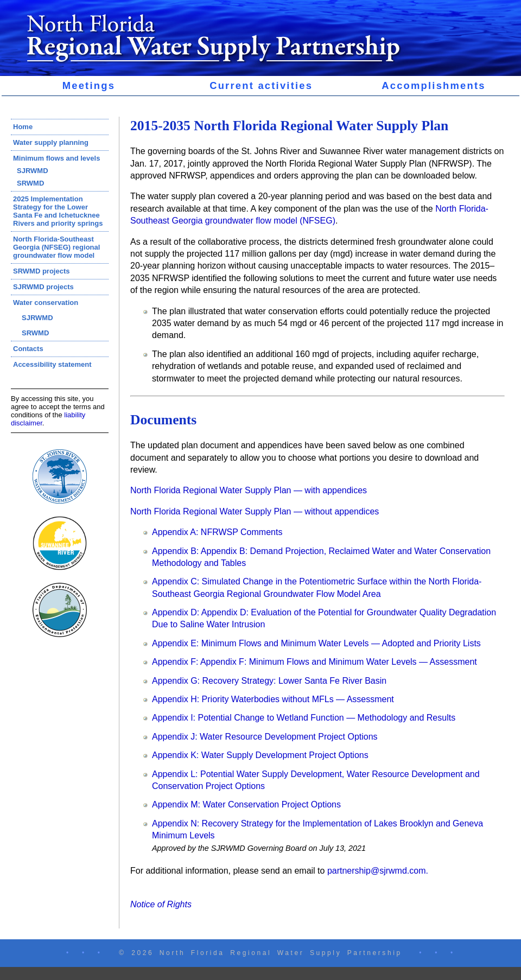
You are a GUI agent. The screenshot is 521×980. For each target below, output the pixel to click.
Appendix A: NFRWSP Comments (217, 532)
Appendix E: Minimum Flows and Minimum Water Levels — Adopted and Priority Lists (316, 643)
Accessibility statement (52, 364)
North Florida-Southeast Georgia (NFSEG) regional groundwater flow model (56, 247)
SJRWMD (33, 171)
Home (23, 127)
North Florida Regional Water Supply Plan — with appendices (249, 490)
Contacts (28, 349)
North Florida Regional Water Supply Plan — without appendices (255, 511)
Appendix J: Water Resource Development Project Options (265, 737)
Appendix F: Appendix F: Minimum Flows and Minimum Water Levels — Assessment (314, 662)
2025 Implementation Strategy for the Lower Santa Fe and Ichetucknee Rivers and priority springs (58, 211)
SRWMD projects (42, 271)
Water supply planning (51, 142)
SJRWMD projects (43, 287)
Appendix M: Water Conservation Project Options (246, 804)
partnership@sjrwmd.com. (378, 871)
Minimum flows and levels (56, 158)
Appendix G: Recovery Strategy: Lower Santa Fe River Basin (269, 681)
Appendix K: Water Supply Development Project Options (260, 755)
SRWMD (30, 183)
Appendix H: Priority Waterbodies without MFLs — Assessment (273, 699)
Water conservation (46, 303)
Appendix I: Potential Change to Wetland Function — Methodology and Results (304, 718)
